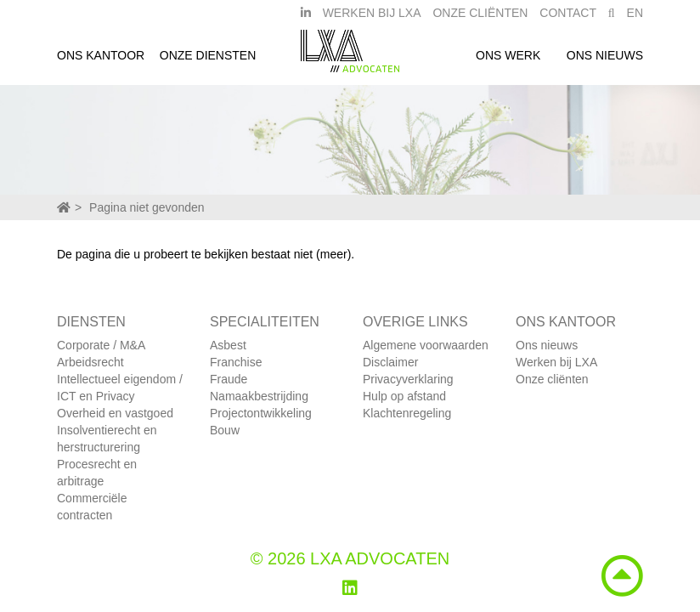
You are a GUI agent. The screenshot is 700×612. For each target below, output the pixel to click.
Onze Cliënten (480, 20)
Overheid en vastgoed (115, 413)
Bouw (225, 430)
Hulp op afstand (404, 396)
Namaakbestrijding (259, 396)
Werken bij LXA (372, 20)
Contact (568, 20)
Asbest (228, 345)
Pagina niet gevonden (147, 207)
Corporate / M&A (101, 345)
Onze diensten (208, 62)
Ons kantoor (101, 62)
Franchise (236, 362)
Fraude (229, 379)
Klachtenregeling (407, 413)
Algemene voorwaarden (426, 345)
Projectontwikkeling (261, 413)
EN (635, 20)
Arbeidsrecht (90, 362)
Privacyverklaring (408, 379)
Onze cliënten (552, 379)
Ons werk (508, 62)
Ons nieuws (605, 62)
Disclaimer (390, 362)
